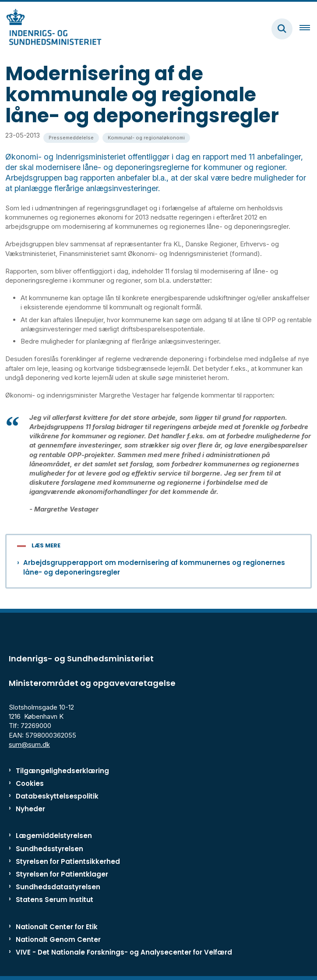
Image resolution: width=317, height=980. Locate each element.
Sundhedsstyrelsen (49, 849)
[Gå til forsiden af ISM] (51, 29)
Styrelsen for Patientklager (62, 874)
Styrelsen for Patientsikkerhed (68, 861)
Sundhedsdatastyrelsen (58, 887)
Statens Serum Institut (55, 900)
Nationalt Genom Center (58, 939)
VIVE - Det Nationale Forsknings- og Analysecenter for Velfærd (124, 952)
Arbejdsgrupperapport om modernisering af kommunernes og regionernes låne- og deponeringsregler (154, 567)
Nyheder (30, 809)
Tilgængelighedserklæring (62, 771)
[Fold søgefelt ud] (282, 29)
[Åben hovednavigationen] (308, 29)
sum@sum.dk (29, 744)
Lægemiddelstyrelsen (54, 836)
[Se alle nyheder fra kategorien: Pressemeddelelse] (71, 138)
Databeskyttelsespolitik (57, 796)
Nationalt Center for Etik (57, 927)
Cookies (30, 783)
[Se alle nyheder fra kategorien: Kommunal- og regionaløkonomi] (146, 138)
